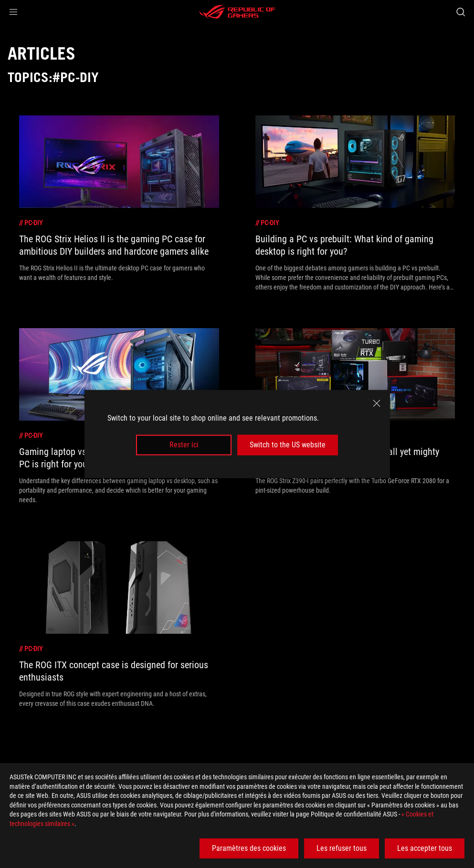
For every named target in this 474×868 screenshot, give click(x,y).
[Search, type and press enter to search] (461, 12)
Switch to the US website (288, 445)
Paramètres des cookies (249, 848)
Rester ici (184, 445)
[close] (377, 403)
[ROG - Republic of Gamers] (237, 12)
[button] (13, 12)
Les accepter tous (425, 848)
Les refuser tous (342, 848)
